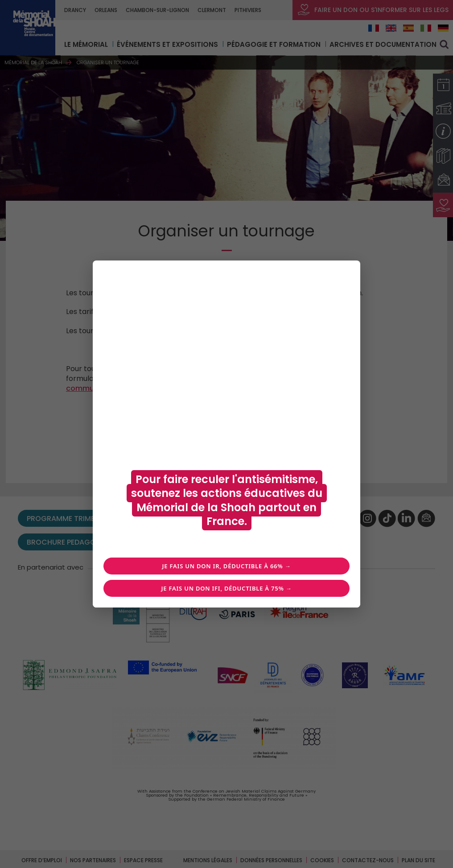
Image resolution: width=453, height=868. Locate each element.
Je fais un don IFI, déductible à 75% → (226, 588)
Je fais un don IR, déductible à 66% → (227, 566)
